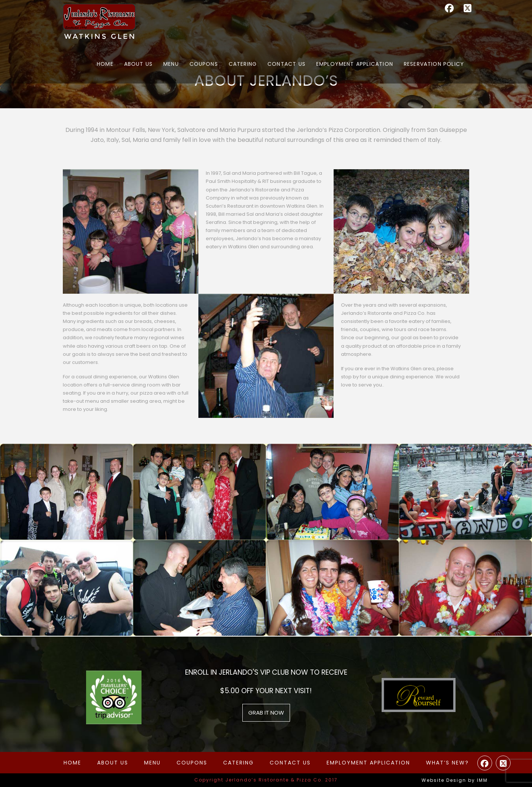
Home (72, 763)
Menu (152, 763)
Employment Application (368, 763)
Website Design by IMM (455, 780)
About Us (113, 763)
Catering (238, 763)
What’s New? (447, 763)
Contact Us (290, 763)
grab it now (266, 713)
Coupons (192, 763)
